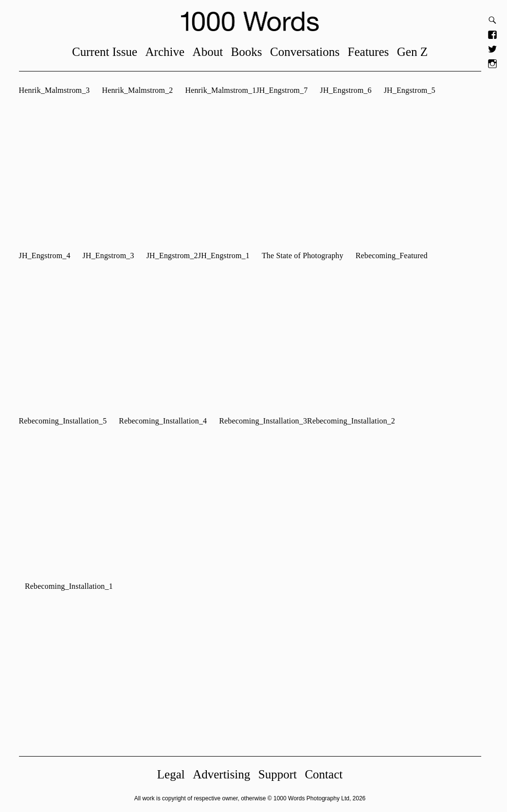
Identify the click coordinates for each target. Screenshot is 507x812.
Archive (169, 52)
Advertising (225, 774)
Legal (174, 774)
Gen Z (416, 52)
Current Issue (109, 52)
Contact (327, 774)
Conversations (309, 52)
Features (372, 52)
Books (250, 52)
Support (281, 774)
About (211, 52)
